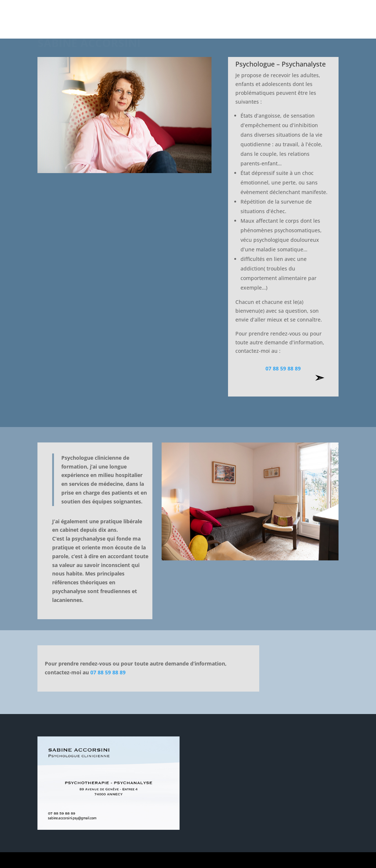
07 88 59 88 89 (283, 368)
